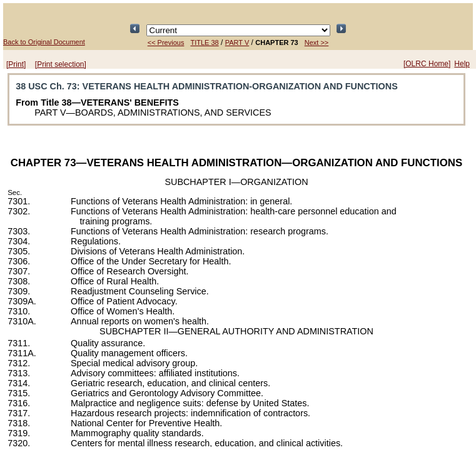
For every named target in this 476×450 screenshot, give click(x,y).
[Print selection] (61, 64)
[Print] (16, 64)
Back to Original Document (44, 42)
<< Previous (166, 42)
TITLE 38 (204, 42)
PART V (237, 42)
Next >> (317, 42)
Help (462, 64)
